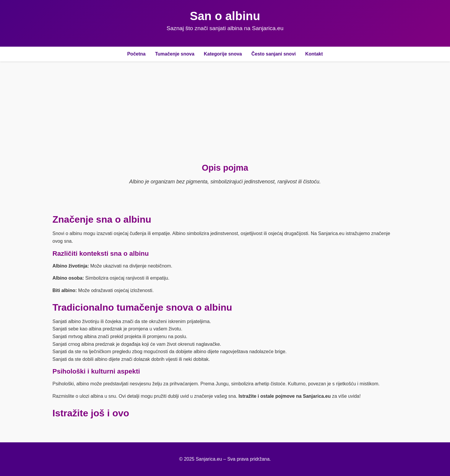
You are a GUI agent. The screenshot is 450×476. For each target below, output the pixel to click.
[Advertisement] (225, 112)
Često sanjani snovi (274, 54)
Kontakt (314, 54)
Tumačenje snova (175, 54)
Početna (136, 54)
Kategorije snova (223, 54)
